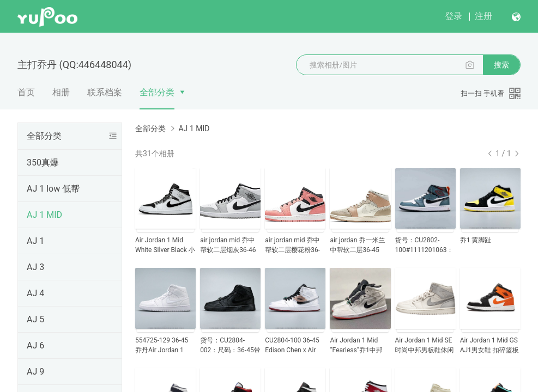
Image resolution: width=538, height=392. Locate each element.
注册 (483, 16)
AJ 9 (35, 372)
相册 (61, 92)
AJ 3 (35, 267)
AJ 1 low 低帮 (53, 189)
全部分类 (157, 92)
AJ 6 (35, 345)
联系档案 (105, 92)
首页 (26, 92)
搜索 (501, 65)
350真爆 (43, 163)
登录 (454, 16)
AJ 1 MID (44, 215)
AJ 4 (35, 293)
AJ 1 (35, 241)
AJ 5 (35, 319)
